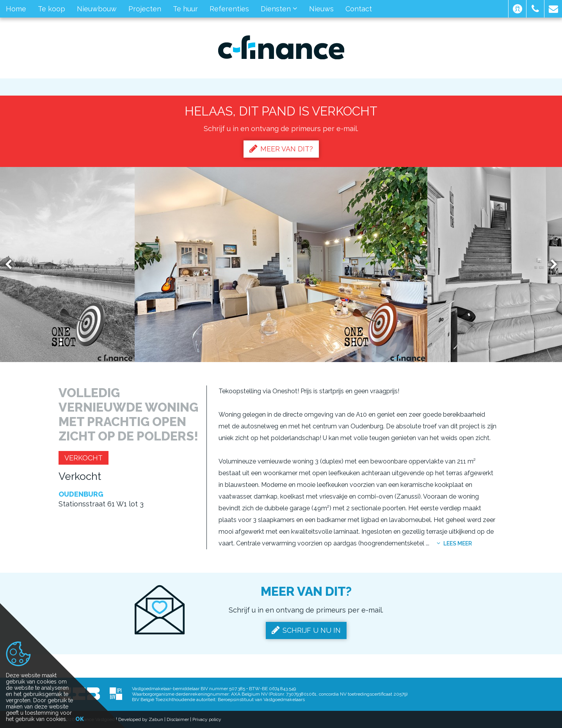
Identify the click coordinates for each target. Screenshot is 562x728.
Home (16, 9)
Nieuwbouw (97, 9)
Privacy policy (207, 719)
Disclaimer (178, 719)
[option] (281, 265)
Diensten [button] (279, 9)
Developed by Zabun (141, 719)
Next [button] (550, 265)
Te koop (52, 9)
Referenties (229, 9)
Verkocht (84, 458)
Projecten (145, 9)
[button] (517, 9)
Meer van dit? (281, 149)
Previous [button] (12, 265)
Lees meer (454, 543)
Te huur (185, 9)
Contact (359, 9)
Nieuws (321, 9)
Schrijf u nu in (306, 630)
